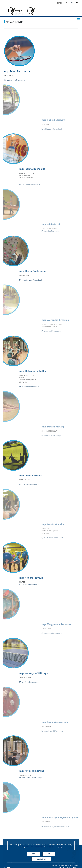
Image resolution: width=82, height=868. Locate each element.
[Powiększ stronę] (58, 3)
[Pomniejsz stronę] (61, 3)
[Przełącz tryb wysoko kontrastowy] (66, 3)
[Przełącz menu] (78, 18)
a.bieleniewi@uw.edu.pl (20, 80)
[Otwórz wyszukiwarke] (76, 3)
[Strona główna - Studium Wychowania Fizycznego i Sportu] (17, 11)
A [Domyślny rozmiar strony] (59, 3)
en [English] (72, 3)
